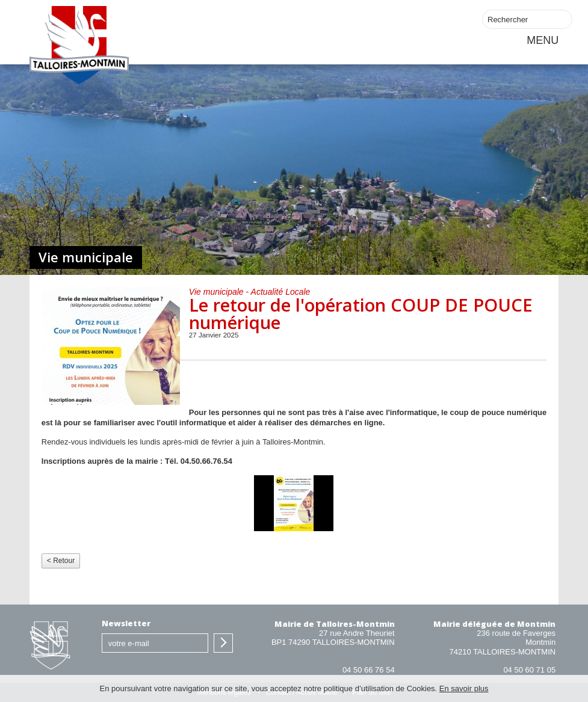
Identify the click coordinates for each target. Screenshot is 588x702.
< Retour (61, 561)
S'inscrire (223, 643)
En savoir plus (464, 688)
